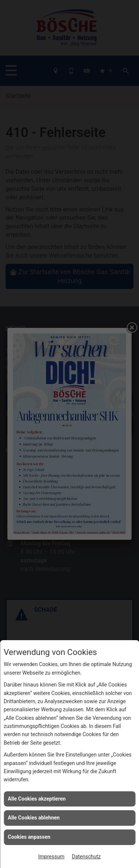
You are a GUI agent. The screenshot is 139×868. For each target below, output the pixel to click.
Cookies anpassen (29, 837)
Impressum (51, 857)
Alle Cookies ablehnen (34, 818)
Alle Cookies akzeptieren (37, 799)
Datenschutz (86, 857)
